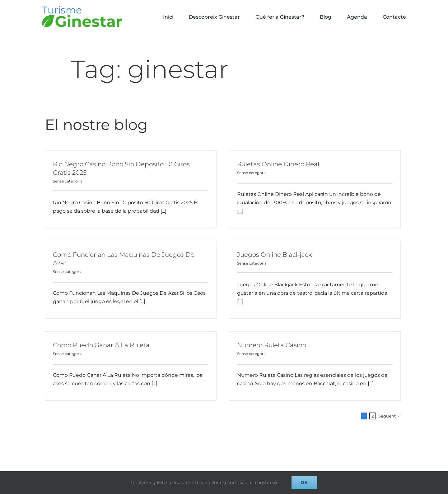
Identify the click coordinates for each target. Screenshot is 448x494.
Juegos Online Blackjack (264, 255)
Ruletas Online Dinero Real (275, 164)
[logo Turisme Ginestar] (82, 9)
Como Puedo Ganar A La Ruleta (108, 340)
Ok (304, 482)
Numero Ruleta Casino (275, 340)
